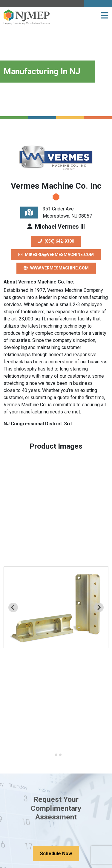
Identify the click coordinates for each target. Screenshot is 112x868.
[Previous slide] (13, 607)
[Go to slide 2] (56, 755)
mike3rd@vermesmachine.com (56, 255)
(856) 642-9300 (56, 241)
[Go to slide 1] (52, 755)
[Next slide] (99, 607)
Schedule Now (56, 854)
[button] (105, 16)
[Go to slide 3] (60, 755)
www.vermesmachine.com (56, 268)
